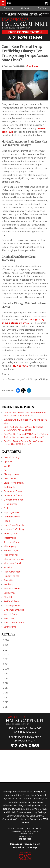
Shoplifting (10, 597)
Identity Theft (11, 534)
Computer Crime (13, 491)
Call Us (8, 8)
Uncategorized (12, 606)
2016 (5, 688)
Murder (8, 568)
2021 (5, 664)
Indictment (10, 538)
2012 (5, 707)
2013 (5, 702)
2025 (5, 645)
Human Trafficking (14, 529)
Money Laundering (14, 559)
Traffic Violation (12, 601)
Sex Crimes (10, 593)
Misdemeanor (11, 555)
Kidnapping (10, 546)
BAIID (7, 466)
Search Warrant (12, 589)
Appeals (8, 462)
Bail (6, 470)
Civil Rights (9, 487)
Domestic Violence (14, 500)
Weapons (9, 618)
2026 (5, 640)
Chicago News (11, 474)
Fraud (7, 521)
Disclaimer (19, 847)
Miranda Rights (12, 551)
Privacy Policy (32, 844)
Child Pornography (14, 483)
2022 (5, 659)
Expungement (12, 512)
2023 (5, 655)
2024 (5, 650)
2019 (5, 674)
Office (42, 8)
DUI (6, 508)
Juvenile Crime (12, 542)
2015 (5, 693)
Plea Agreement (13, 572)
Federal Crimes (12, 517)
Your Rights (10, 627)
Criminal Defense (13, 496)
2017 (5, 683)
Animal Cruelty (12, 457)
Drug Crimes (32, 66)
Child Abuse (10, 479)
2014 (5, 697)
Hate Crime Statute (14, 525)
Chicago (37, 792)
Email (25, 8)
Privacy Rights (11, 576)
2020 (5, 669)
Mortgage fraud (12, 563)
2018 (5, 678)
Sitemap (32, 847)
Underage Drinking (14, 610)
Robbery (8, 584)
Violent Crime (11, 614)
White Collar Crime (14, 623)
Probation (9, 580)
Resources (16, 844)
